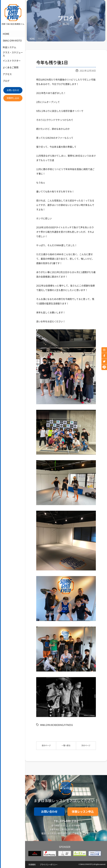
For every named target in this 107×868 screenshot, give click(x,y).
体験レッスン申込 (83, 812)
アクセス (7, 74)
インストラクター (11, 61)
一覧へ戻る (66, 745)
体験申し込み (13, 98)
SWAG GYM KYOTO (11, 41)
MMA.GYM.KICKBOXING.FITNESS (56, 725)
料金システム (9, 47)
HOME (6, 34)
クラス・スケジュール (13, 54)
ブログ (6, 81)
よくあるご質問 (10, 68)
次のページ (86, 745)
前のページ (46, 745)
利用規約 (32, 865)
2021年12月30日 (88, 71)
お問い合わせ (13, 90)
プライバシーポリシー (49, 865)
